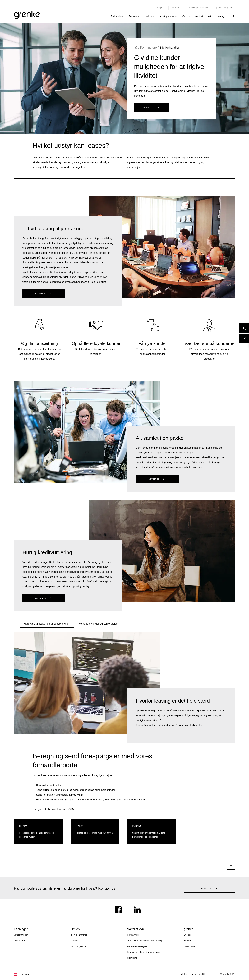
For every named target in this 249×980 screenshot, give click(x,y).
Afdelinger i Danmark (199, 8)
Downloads (189, 946)
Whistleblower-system (138, 946)
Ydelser (150, 16)
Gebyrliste (132, 958)
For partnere (133, 935)
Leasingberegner (168, 16)
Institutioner (20, 941)
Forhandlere (117, 16)
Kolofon (183, 974)
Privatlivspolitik (198, 974)
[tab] (47, 624)
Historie (74, 941)
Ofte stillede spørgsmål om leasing (144, 941)
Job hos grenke (78, 946)
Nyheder (188, 941)
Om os (186, 16)
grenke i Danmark (79, 935)
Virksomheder (21, 935)
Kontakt (199, 16)
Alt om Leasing (216, 16)
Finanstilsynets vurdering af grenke (145, 952)
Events (187, 935)
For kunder (135, 16)
